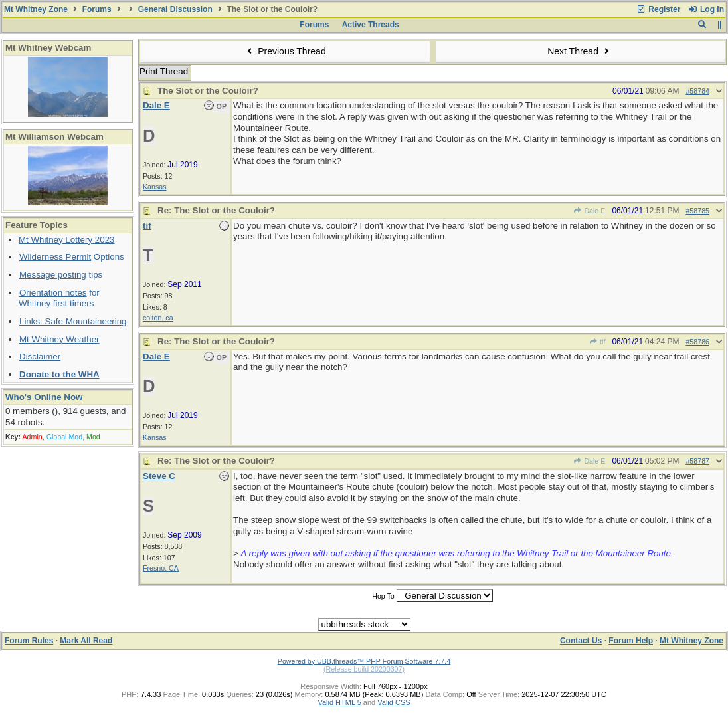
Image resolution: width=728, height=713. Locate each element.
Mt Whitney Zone (36, 9)
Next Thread (580, 51)
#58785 (697, 211)
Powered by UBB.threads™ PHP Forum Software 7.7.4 (364, 661)
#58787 (697, 461)
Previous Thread (285, 51)
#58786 (697, 342)
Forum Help (631, 641)
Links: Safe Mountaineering (73, 321)
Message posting (53, 275)
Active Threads (371, 25)
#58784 (697, 91)
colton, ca (158, 318)
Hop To (383, 596)
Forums (97, 9)
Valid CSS (394, 702)
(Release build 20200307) (364, 669)
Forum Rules (29, 641)
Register (658, 9)
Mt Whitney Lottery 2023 (66, 240)
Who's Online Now (44, 397)
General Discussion (175, 9)
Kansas (155, 187)
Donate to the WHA (59, 374)
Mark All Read (86, 641)
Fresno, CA (161, 568)
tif (597, 342)
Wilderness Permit (55, 257)
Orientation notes (53, 293)
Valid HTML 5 (339, 702)
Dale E (589, 211)
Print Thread (164, 71)
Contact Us (581, 641)
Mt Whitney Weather (59, 339)
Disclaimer (40, 356)
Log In (706, 9)
